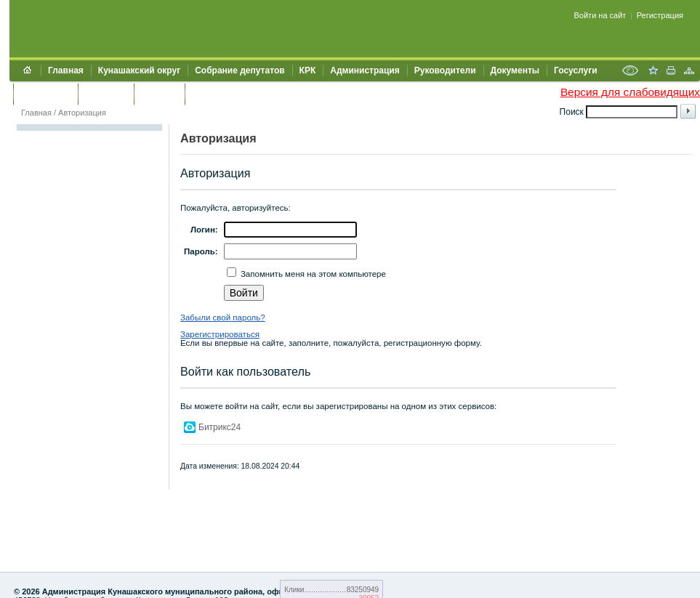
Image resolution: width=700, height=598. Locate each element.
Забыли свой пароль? (223, 318)
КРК (308, 70)
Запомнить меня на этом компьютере (312, 274)
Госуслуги (576, 70)
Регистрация (660, 15)
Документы (515, 70)
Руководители (445, 70)
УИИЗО (207, 94)
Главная (66, 70)
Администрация (365, 70)
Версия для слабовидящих (630, 92)
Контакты (106, 94)
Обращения (45, 94)
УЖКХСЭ (159, 94)
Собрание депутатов (240, 70)
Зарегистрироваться (220, 334)
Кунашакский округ (139, 70)
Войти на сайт (600, 15)
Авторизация (82, 113)
